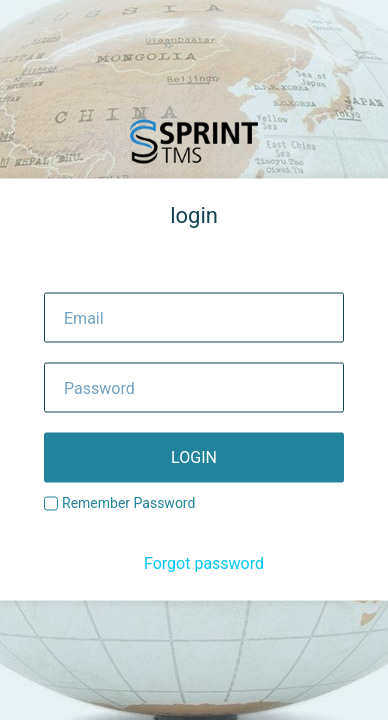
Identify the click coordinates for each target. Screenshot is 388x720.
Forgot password (204, 563)
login (194, 457)
